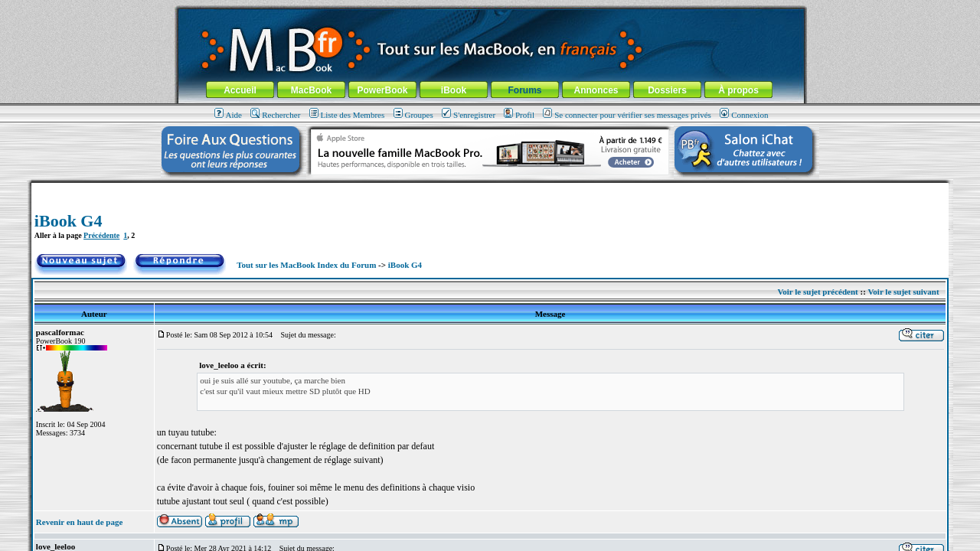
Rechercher (275, 115)
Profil (519, 115)
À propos (738, 90)
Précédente (101, 235)
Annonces (596, 90)
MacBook (311, 90)
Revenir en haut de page (79, 522)
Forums (524, 90)
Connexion (744, 115)
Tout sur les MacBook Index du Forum (306, 265)
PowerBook (382, 90)
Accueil (240, 90)
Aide (228, 115)
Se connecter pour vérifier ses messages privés (627, 115)
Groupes (413, 115)
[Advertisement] (490, 189)
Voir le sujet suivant (903, 292)
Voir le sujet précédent (817, 292)
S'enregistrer (469, 115)
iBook (454, 90)
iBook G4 (69, 221)
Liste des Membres (347, 115)
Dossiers (667, 90)
